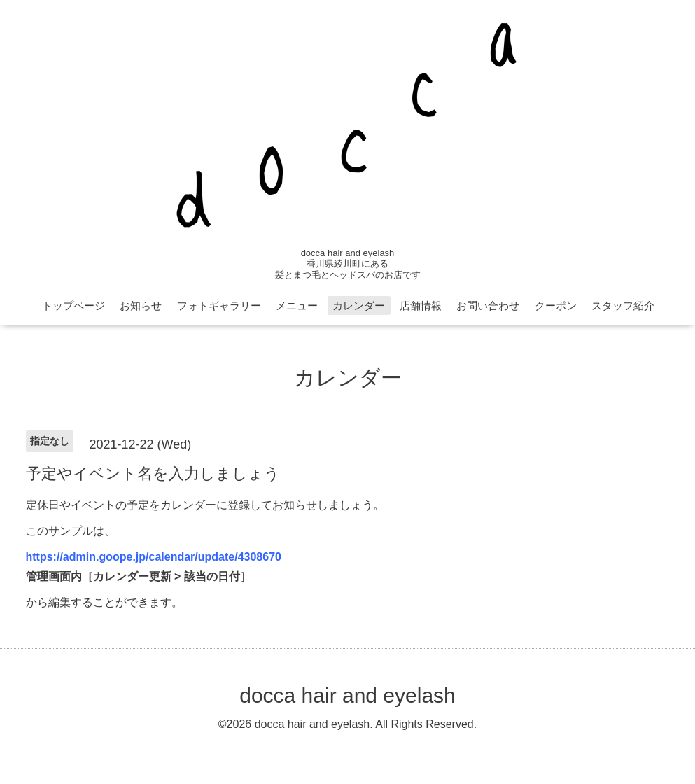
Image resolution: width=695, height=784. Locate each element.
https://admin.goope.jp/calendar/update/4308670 (154, 557)
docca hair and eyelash (347, 695)
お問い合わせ (488, 306)
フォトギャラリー (219, 306)
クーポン (556, 306)
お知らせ (141, 306)
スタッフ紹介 (623, 306)
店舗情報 (421, 306)
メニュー (297, 306)
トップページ (73, 306)
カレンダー (359, 306)
